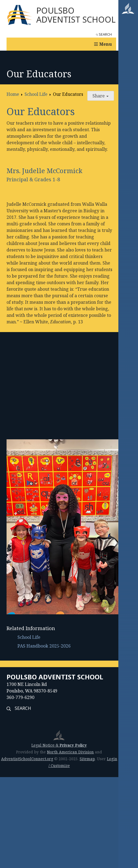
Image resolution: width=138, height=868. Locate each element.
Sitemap (87, 759)
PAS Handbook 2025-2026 (44, 646)
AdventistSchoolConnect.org (27, 759)
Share (100, 96)
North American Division (70, 752)
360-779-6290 (20, 697)
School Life (36, 94)
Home (13, 94)
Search (104, 34)
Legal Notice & (59, 745)
